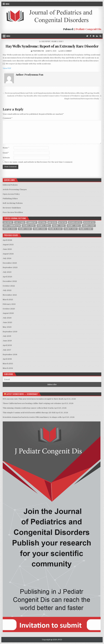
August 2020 (8, 313)
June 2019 (7, 341)
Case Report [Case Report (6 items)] (8, 222)
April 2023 (7, 277)
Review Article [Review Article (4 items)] (89, 222)
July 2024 (7, 258)
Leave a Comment (66, 51)
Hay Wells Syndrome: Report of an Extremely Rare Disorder (52, 46)
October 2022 (9, 286)
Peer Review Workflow (13, 212)
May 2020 (7, 327)
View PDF (7, 68)
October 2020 (9, 309)
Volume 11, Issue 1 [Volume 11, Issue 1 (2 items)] (71, 229)
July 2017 (7, 350)
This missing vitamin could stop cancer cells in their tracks (28, 408)
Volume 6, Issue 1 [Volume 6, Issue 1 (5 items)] (29, 226)
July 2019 (7, 336)
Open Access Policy (11, 194)
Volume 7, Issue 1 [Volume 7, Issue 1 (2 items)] (59, 226)
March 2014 (8, 368)
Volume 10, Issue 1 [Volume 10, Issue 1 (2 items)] (55, 229)
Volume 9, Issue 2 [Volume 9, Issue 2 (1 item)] (40, 229)
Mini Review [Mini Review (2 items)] (52, 222)
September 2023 (10, 267)
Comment (8, 118)
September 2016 (10, 354)
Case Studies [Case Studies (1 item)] (20, 222)
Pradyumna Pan (38, 51)
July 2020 (7, 318)
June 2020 (7, 322)
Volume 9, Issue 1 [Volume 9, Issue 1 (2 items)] (25, 229)
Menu (7, 4)
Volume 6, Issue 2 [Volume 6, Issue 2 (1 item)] (44, 226)
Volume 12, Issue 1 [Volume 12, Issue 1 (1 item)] (86, 229)
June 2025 (7, 249)
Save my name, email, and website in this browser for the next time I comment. (39, 162)
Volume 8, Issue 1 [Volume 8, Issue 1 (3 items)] (89, 226)
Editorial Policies (10, 185)
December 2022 (10, 281)
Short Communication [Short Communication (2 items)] (12, 226)
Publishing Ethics (10, 199)
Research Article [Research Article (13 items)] (75, 222)
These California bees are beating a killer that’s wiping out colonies (32, 403)
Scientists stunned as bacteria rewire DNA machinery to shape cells (32, 417)
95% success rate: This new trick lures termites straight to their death (33, 399)
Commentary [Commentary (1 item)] (32, 222)
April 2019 (7, 345)
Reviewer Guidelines (12, 208)
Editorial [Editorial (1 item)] (42, 222)
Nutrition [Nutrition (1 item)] (63, 222)
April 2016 (7, 359)
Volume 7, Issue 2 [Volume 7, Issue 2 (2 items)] (74, 226)
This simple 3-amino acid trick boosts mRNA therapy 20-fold (29, 413)
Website (6, 158)
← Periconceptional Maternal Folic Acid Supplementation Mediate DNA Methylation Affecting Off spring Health (51, 93)
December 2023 (10, 263)
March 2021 (8, 300)
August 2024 (8, 254)
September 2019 (10, 332)
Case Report (46, 41)
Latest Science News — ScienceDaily (22, 394)
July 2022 (7, 290)
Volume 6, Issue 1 (57, 41)
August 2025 (8, 245)
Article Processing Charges (15, 189)
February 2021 (9, 304)
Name (6, 148)
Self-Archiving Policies (13, 203)
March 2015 (8, 364)
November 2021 (10, 295)
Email (6, 153)
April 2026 (7, 240)
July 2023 (7, 272)
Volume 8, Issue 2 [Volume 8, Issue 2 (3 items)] (10, 229)
